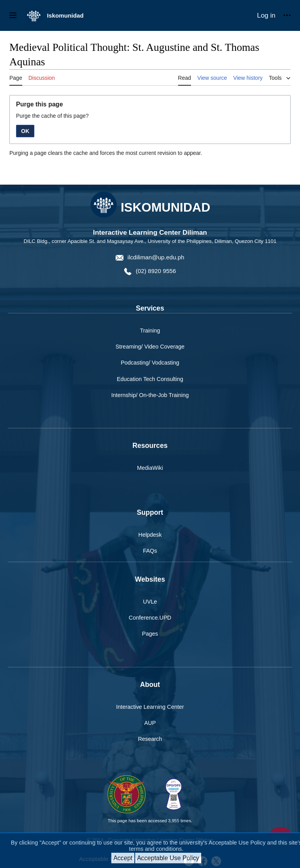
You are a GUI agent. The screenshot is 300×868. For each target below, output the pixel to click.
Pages (150, 634)
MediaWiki (150, 468)
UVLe (150, 602)
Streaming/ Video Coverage (150, 347)
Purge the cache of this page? (52, 116)
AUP (150, 723)
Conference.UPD (150, 618)
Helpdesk (150, 535)
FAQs (150, 551)
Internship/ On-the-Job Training (150, 395)
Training (150, 331)
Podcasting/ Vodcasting (150, 363)
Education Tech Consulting (150, 379)
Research (150, 739)
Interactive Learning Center (150, 707)
